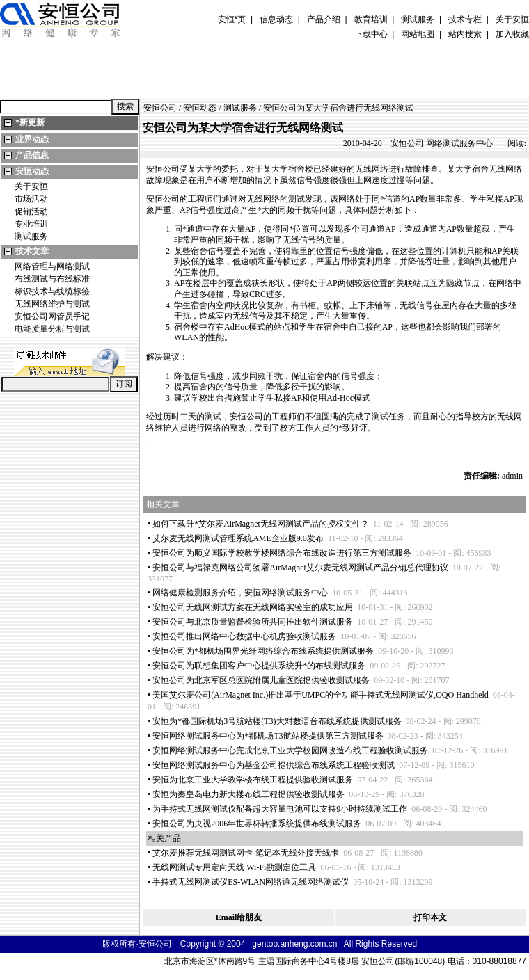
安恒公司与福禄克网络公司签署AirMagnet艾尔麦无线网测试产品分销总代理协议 (300, 568)
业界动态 (32, 139)
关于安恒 (31, 186)
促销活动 (31, 211)
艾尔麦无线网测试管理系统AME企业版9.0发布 (238, 538)
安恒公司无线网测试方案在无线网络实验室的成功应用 (253, 607)
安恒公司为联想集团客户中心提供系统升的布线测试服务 (259, 666)
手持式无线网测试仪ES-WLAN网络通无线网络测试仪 (251, 882)
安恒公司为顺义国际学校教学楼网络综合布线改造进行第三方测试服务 (282, 553)
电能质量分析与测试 (52, 329)
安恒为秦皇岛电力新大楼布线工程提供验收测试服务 (248, 794)
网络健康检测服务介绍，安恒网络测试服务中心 (240, 593)
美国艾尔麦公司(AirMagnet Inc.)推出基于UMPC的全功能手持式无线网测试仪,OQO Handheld (321, 695)
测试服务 (31, 236)
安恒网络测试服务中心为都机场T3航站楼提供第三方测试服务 (268, 736)
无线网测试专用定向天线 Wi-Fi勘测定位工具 (234, 867)
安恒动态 (32, 171)
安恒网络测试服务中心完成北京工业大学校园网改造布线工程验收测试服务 (290, 750)
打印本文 (430, 917)
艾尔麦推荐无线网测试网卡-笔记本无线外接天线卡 (246, 853)
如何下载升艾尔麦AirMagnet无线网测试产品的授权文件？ (261, 524)
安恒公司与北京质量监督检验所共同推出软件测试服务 (253, 622)
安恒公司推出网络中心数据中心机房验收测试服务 (244, 636)
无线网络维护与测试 (52, 304)
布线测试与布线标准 (52, 279)
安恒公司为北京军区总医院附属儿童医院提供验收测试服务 (261, 680)
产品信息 (32, 155)
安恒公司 (160, 108)
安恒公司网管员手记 (52, 316)
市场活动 (31, 199)
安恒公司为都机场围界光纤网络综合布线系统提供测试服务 (263, 651)
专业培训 (31, 224)
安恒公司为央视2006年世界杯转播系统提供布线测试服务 (257, 824)
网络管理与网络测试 (52, 266)
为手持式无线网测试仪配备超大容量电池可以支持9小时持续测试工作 (280, 809)
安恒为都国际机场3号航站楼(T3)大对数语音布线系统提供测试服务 (277, 721)
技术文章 (32, 251)
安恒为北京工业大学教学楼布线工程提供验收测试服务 (253, 780)
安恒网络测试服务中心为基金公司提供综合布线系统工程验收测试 (274, 765)
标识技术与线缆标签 (52, 291)
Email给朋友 (239, 917)
